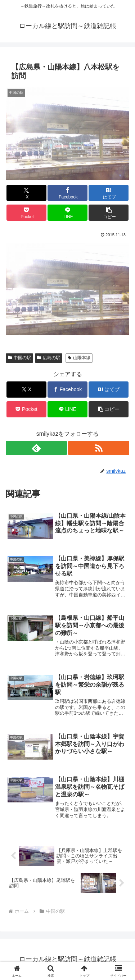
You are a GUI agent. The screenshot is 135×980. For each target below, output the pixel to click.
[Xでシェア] (26, 193)
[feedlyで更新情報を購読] (36, 448)
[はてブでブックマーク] (109, 193)
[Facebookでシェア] (67, 193)
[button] (109, 213)
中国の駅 (19, 358)
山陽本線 (79, 358)
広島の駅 (49, 358)
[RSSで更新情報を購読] (99, 448)
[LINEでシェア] (67, 213)
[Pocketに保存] (26, 213)
